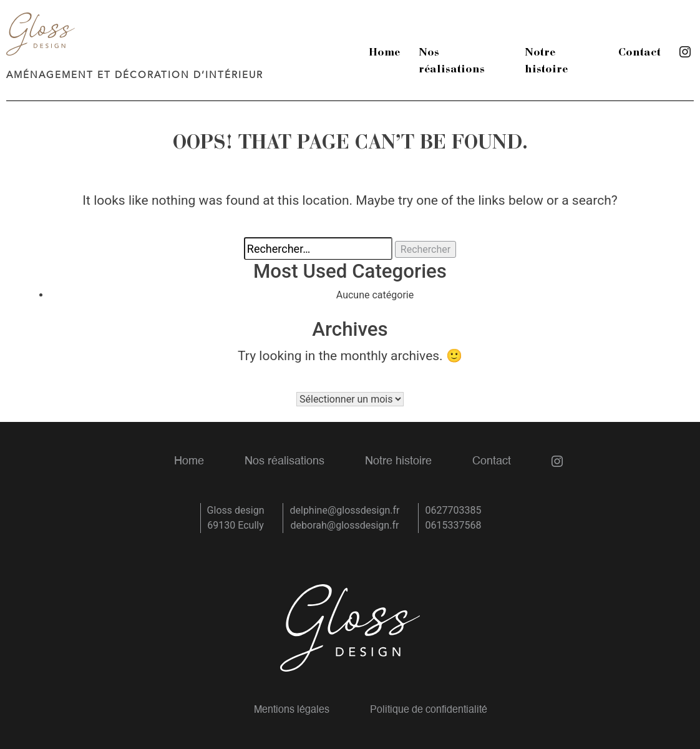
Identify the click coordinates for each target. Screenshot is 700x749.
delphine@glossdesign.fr (344, 510)
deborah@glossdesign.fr (345, 525)
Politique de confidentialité (429, 710)
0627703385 (453, 510)
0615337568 (453, 525)
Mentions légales (292, 710)
